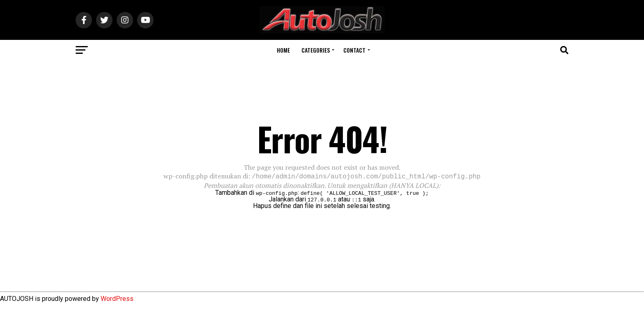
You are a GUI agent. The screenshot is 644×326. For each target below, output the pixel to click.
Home (283, 50)
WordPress (117, 298)
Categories (316, 50)
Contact (354, 50)
